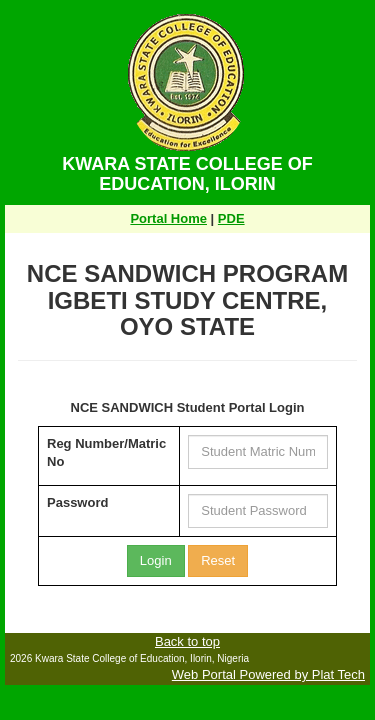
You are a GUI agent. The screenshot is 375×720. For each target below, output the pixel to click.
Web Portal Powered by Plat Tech (268, 674)
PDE (231, 218)
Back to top (187, 641)
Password (77, 502)
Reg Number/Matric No (106, 453)
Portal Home (168, 218)
